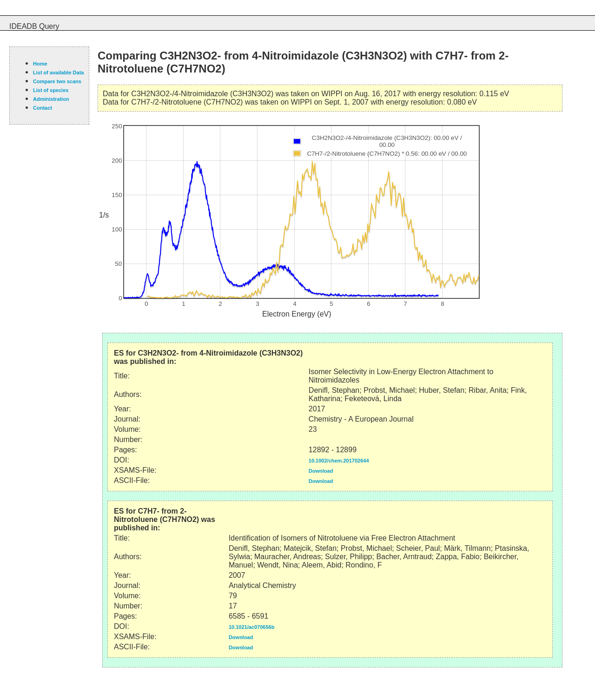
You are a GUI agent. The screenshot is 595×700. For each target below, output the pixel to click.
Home (40, 64)
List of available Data (58, 73)
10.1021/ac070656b (251, 627)
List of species (51, 90)
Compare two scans (57, 81)
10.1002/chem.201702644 (339, 461)
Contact (43, 108)
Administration (51, 99)
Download (321, 471)
